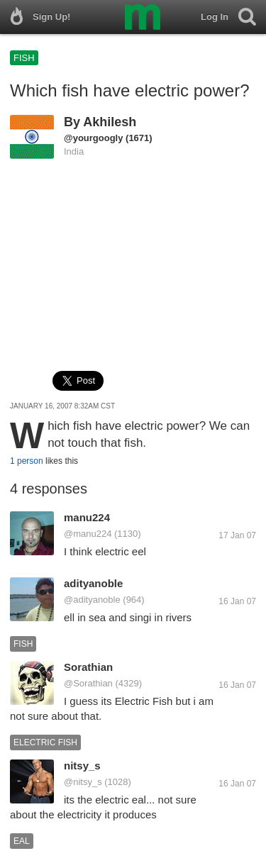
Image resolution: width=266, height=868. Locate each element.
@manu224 (88, 534)
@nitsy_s (83, 782)
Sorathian (88, 667)
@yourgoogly (93, 138)
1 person (27, 461)
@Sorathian (88, 683)
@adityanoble (92, 600)
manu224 (87, 517)
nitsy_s (82, 766)
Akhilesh (110, 122)
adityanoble (93, 583)
